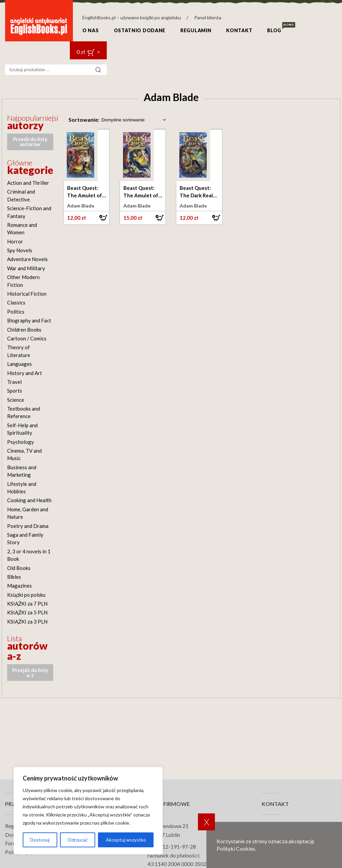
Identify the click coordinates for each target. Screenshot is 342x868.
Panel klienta (208, 17)
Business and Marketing (22, 471)
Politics (16, 312)
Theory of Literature (19, 351)
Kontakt (239, 30)
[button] (86, 218)
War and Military (26, 268)
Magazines (19, 586)
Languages (19, 364)
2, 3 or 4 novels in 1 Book (29, 555)
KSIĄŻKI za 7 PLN (27, 604)
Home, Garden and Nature (28, 513)
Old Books (19, 568)
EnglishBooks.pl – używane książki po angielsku (132, 17)
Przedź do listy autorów (30, 142)
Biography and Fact (29, 320)
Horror (15, 241)
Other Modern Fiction (23, 281)
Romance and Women (22, 229)
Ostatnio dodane (140, 30)
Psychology (21, 442)
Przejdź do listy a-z (30, 673)
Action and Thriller (28, 183)
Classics (16, 302)
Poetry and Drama (28, 526)
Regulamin (196, 30)
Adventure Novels (27, 259)
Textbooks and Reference (24, 412)
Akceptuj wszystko (126, 840)
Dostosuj (40, 840)
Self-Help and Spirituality (22, 429)
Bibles (14, 577)
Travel (14, 382)
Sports (15, 391)
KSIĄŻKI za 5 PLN (27, 612)
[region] (88, 811)
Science (16, 400)
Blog (274, 30)
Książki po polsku (26, 595)
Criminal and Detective (21, 195)
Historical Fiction (27, 294)
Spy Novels (20, 250)
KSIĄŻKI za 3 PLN (27, 622)
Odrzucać (78, 840)
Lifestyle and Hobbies (22, 488)
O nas (91, 30)
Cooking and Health (29, 500)
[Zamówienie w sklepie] (133, 120)
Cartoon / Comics (27, 338)
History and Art (25, 373)
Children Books (24, 330)
